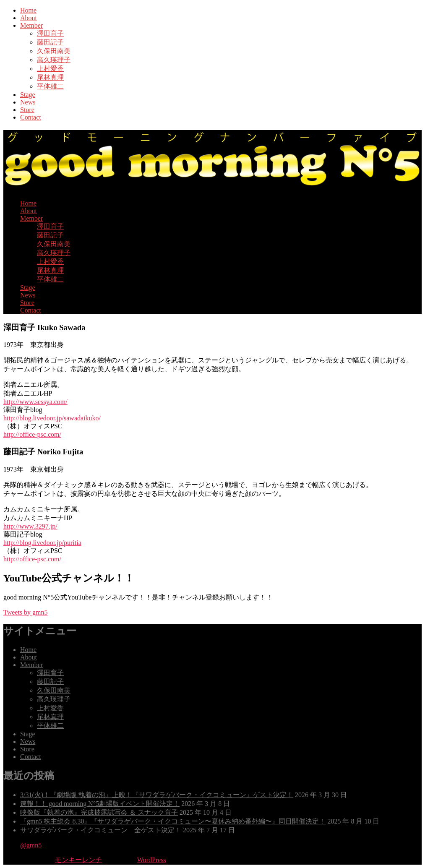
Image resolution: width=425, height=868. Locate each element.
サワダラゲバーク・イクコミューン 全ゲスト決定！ (101, 830)
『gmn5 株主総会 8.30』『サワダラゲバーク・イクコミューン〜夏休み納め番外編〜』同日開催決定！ (173, 821)
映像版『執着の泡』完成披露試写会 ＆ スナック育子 (99, 812)
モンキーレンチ (78, 860)
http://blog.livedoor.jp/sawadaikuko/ (52, 418)
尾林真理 (50, 77)
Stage (28, 95)
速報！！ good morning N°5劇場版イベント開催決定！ (100, 804)
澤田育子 (50, 33)
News (28, 102)
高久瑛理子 (54, 60)
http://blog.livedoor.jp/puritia (42, 543)
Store (27, 110)
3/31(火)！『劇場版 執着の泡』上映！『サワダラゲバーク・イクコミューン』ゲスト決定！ (157, 795)
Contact (31, 117)
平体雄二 (50, 86)
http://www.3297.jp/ (30, 526)
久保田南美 (54, 51)
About (29, 18)
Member (31, 25)
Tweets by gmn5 (26, 612)
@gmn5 (31, 845)
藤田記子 (50, 42)
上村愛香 (50, 69)
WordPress (152, 860)
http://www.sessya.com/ (35, 402)
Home (28, 10)
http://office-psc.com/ (32, 434)
